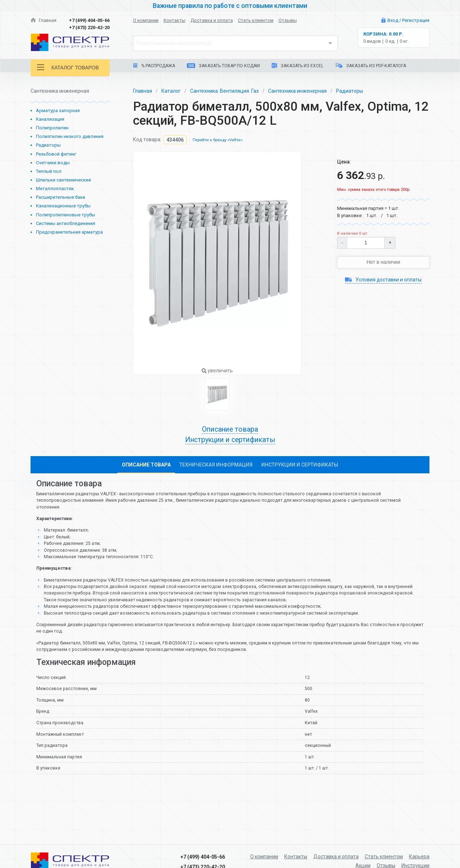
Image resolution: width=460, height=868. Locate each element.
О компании (146, 20)
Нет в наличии (383, 262)
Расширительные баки (61, 197)
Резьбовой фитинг (56, 154)
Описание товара (230, 429)
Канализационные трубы (63, 206)
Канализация (50, 119)
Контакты (174, 20)
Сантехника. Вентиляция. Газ (224, 91)
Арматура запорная (58, 111)
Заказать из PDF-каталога (371, 66)
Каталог (171, 91)
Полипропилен (52, 128)
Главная (43, 20)
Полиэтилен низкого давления (70, 136)
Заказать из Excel (298, 66)
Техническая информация (216, 465)
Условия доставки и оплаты (383, 280)
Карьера (419, 856)
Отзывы (288, 20)
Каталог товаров (68, 67)
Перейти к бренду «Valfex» (218, 140)
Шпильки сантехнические (63, 180)
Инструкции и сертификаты (230, 440)
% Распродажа (154, 66)
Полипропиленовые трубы (66, 215)
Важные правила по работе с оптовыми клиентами (230, 6)
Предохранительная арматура (69, 232)
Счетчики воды (53, 163)
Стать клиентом (256, 20)
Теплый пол (49, 171)
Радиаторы (48, 145)
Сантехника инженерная (297, 91)
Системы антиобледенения (66, 223)
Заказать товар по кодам (223, 66)
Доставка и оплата (212, 20)
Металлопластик (55, 189)
